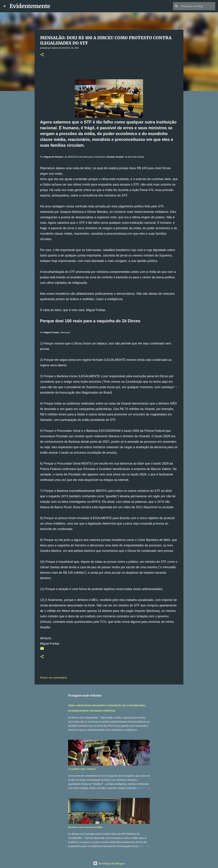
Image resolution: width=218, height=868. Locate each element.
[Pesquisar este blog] (197, 6)
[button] (42, 55)
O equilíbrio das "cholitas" (82, 769)
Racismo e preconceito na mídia (85, 827)
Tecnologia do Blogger (109, 863)
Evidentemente (30, 6)
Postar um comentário (53, 677)
